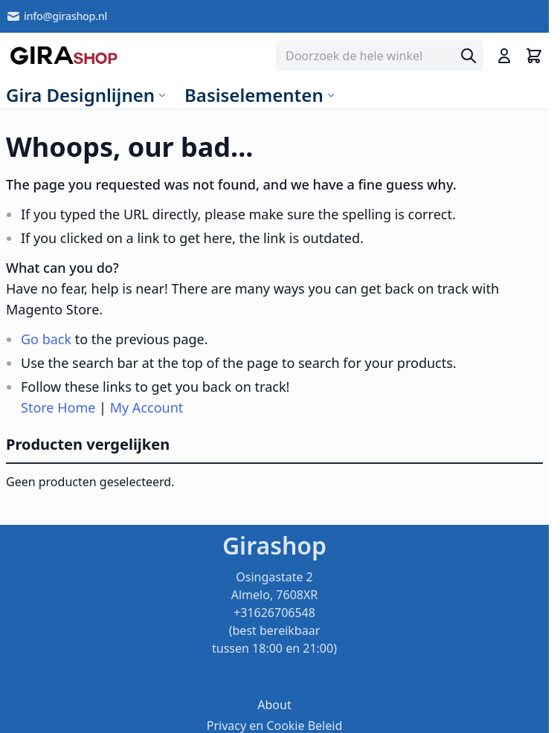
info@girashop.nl (57, 16)
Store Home (58, 407)
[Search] (469, 56)
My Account (147, 407)
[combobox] (380, 56)
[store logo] (64, 56)
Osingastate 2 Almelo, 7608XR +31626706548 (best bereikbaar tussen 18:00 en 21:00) (274, 613)
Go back (46, 339)
